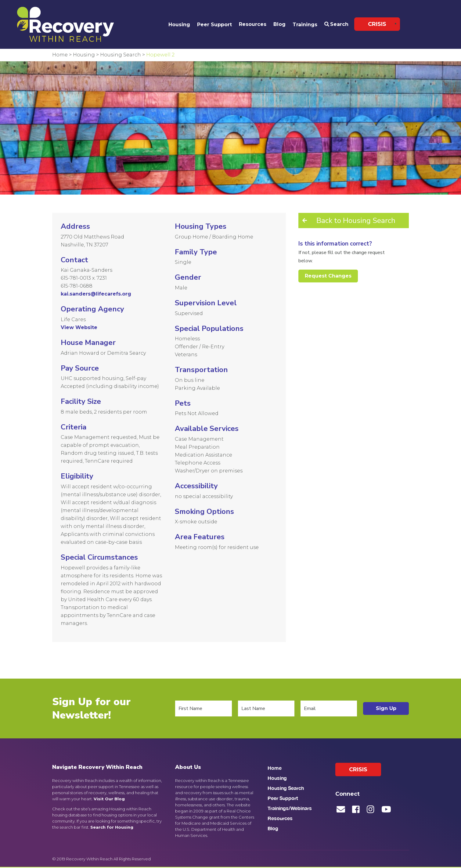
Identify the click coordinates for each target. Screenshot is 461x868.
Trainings (305, 25)
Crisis (377, 24)
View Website (79, 327)
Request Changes (328, 276)
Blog (279, 24)
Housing (179, 25)
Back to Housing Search (356, 221)
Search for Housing (112, 827)
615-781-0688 (77, 286)
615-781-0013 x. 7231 (84, 278)
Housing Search (286, 788)
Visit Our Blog (109, 799)
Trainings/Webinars (290, 808)
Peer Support (214, 25)
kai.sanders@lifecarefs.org (96, 294)
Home (275, 768)
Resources (253, 24)
